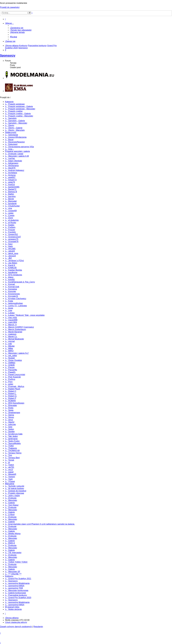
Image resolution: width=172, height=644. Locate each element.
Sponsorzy (8, 55)
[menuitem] (17, 28)
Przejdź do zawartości (10, 7)
